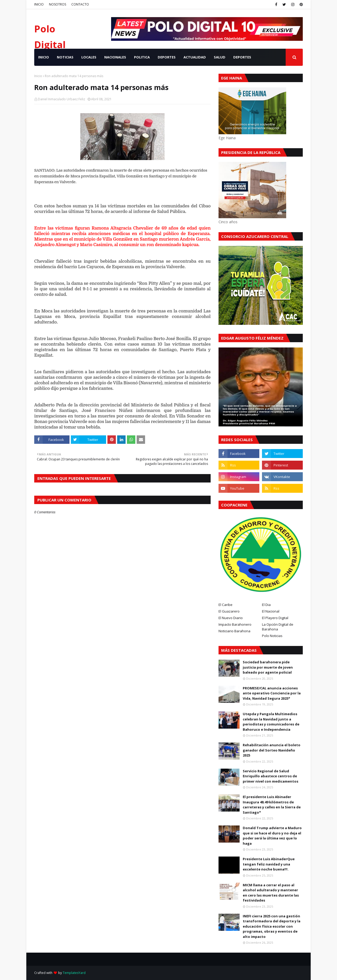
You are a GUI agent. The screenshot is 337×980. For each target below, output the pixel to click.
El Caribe (226, 605)
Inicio (38, 76)
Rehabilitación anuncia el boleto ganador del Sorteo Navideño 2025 (272, 750)
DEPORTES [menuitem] (167, 57)
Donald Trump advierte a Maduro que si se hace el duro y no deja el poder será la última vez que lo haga (272, 836)
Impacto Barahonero (235, 624)
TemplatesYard (74, 973)
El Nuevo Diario (231, 618)
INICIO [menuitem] (44, 57)
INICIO (39, 4)
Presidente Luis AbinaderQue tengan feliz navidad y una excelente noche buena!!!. (269, 864)
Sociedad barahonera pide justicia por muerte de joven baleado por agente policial (268, 667)
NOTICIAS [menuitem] (65, 57)
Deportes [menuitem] (242, 57)
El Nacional (271, 611)
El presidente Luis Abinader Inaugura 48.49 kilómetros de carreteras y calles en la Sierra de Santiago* (272, 805)
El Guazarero (229, 611)
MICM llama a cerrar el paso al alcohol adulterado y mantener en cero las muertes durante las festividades (271, 893)
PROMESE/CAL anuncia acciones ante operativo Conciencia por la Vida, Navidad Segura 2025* (272, 693)
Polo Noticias (272, 636)
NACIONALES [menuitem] (115, 57)
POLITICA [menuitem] (142, 57)
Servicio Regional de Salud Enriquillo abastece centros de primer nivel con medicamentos (271, 776)
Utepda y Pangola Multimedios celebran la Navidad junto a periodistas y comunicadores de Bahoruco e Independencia (271, 722)
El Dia (266, 605)
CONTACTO (80, 4)
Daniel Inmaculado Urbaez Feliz (61, 99)
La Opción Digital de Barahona (278, 627)
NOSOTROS (58, 4)
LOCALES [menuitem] (89, 57)
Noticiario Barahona (234, 631)
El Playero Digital (275, 618)
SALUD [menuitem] (220, 57)
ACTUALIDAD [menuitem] (195, 57)
